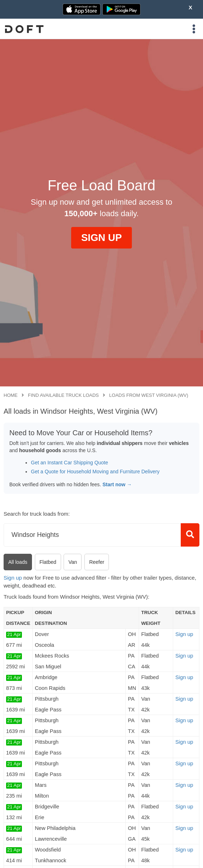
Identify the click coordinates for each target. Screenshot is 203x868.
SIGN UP (101, 238)
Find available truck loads (63, 395)
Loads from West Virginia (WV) (149, 395)
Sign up (13, 578)
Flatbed (48, 562)
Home (11, 395)
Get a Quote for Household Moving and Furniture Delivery (95, 472)
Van (73, 562)
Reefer (97, 562)
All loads (18, 562)
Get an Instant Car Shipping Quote (70, 463)
